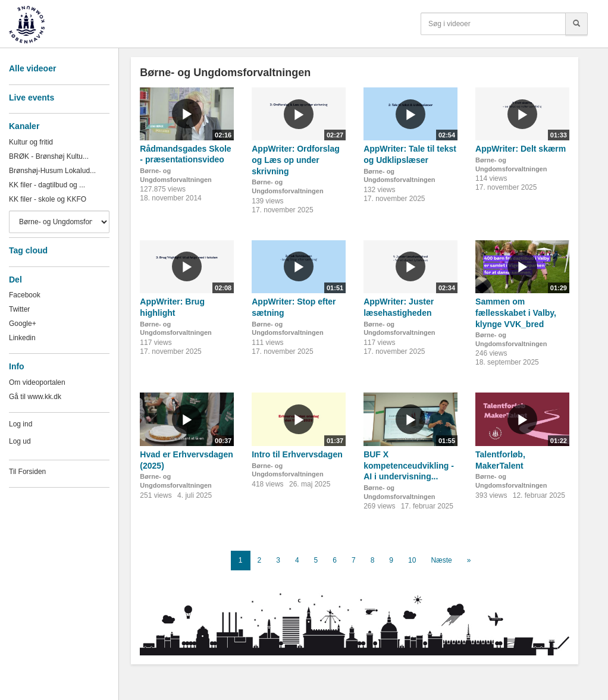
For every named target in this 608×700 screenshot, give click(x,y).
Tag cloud (28, 250)
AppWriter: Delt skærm (521, 149)
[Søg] (576, 24)
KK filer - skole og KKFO (48, 199)
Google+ (23, 324)
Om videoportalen (37, 382)
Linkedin (22, 338)
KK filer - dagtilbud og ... (47, 185)
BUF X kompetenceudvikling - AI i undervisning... (409, 465)
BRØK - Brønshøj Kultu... (49, 156)
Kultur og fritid (31, 142)
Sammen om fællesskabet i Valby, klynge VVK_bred (516, 313)
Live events (32, 98)
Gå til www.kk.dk (35, 397)
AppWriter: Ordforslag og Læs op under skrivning (296, 160)
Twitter (19, 309)
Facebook (25, 295)
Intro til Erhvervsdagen (297, 454)
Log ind (21, 424)
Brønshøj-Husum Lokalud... (52, 171)
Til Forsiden (27, 472)
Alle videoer (32, 68)
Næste (441, 560)
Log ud (20, 441)
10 (412, 560)
